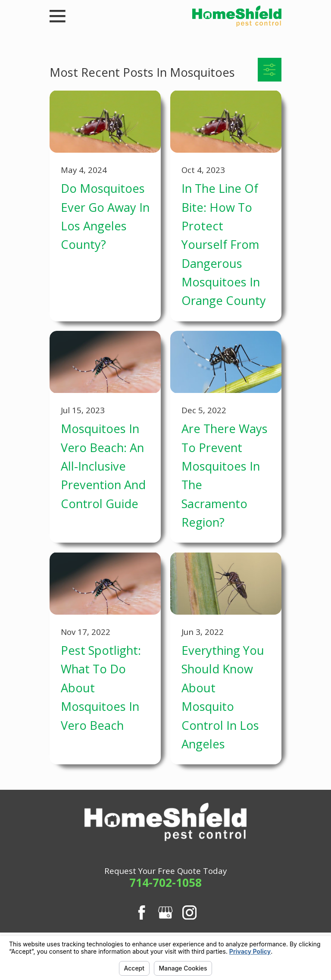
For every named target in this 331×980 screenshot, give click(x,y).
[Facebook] (142, 912)
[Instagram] (189, 912)
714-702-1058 (165, 883)
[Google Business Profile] (165, 912)
